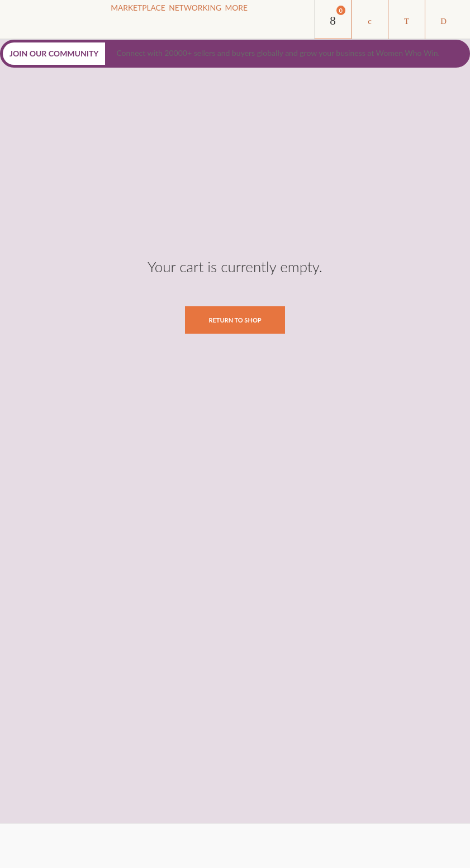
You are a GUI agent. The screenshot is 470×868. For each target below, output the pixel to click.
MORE (263, 21)
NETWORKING (210, 21)
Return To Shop (235, 320)
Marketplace (143, 21)
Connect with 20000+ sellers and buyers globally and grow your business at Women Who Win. (278, 53)
